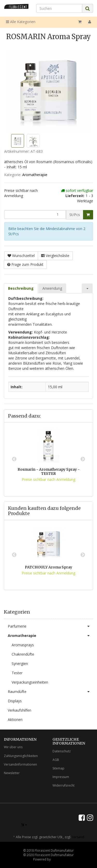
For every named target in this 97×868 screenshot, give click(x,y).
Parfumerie (50, 626)
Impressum (61, 777)
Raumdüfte (50, 692)
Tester (17, 673)
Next (83, 459)
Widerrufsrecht (64, 785)
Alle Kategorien (21, 22)
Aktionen (15, 720)
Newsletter (12, 773)
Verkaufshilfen (20, 710)
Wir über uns (13, 747)
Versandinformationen (20, 764)
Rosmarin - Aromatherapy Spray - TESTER (49, 471)
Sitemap (58, 768)
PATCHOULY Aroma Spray (48, 567)
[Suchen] (59, 8)
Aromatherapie (35, 175)
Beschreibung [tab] (21, 288)
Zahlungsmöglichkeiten (21, 756)
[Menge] (35, 214)
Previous (14, 459)
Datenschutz (62, 751)
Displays (15, 701)
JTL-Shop (58, 859)
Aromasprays (23, 645)
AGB (56, 760)
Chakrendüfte (23, 654)
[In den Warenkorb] (88, 215)
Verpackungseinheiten (30, 682)
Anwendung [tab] (52, 288)
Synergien (20, 664)
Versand (78, 837)
